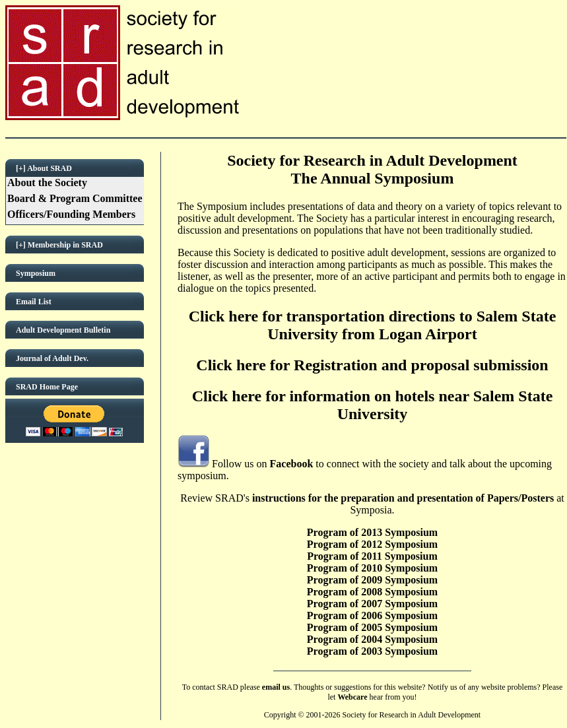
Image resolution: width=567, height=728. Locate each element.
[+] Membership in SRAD (59, 245)
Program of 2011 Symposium (372, 556)
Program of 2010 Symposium (372, 568)
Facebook (292, 464)
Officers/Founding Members (71, 214)
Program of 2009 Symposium (372, 580)
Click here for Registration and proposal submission (372, 365)
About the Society (47, 182)
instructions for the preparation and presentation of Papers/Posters (403, 498)
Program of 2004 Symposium (372, 639)
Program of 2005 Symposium (372, 627)
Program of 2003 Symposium (372, 651)
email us (276, 687)
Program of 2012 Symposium (372, 544)
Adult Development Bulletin (63, 330)
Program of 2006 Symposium (372, 615)
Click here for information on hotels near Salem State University (373, 405)
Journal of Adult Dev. (52, 358)
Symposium (36, 273)
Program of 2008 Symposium (372, 592)
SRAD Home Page (47, 387)
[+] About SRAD (44, 168)
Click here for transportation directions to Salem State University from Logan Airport (373, 325)
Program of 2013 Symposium (372, 532)
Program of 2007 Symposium (372, 604)
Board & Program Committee (75, 198)
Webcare (352, 697)
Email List (34, 302)
